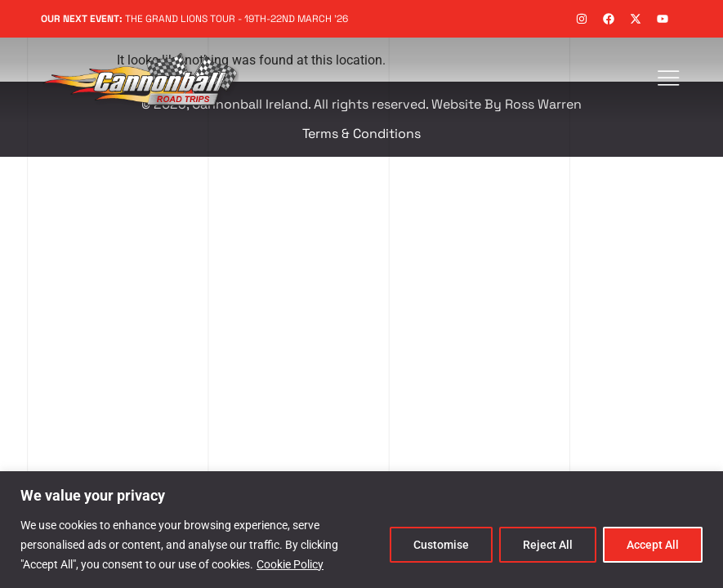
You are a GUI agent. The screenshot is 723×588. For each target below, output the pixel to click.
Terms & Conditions (361, 134)
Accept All (653, 545)
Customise (441, 545)
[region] (361, 530)
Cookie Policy (290, 564)
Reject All (548, 545)
